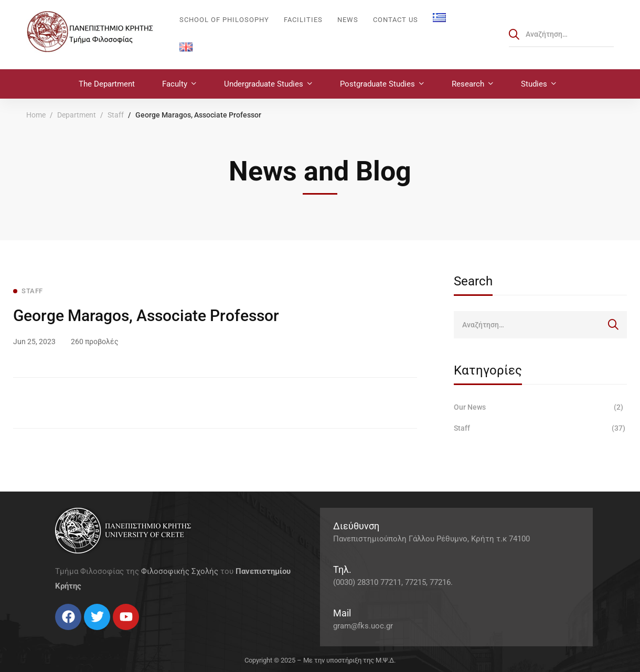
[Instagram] (76, 634)
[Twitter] (66, 634)
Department (77, 115)
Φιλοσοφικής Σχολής (180, 571)
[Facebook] (55, 634)
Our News (540, 407)
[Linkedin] (87, 634)
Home (36, 115)
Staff (116, 115)
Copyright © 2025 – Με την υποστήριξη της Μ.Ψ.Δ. (320, 660)
